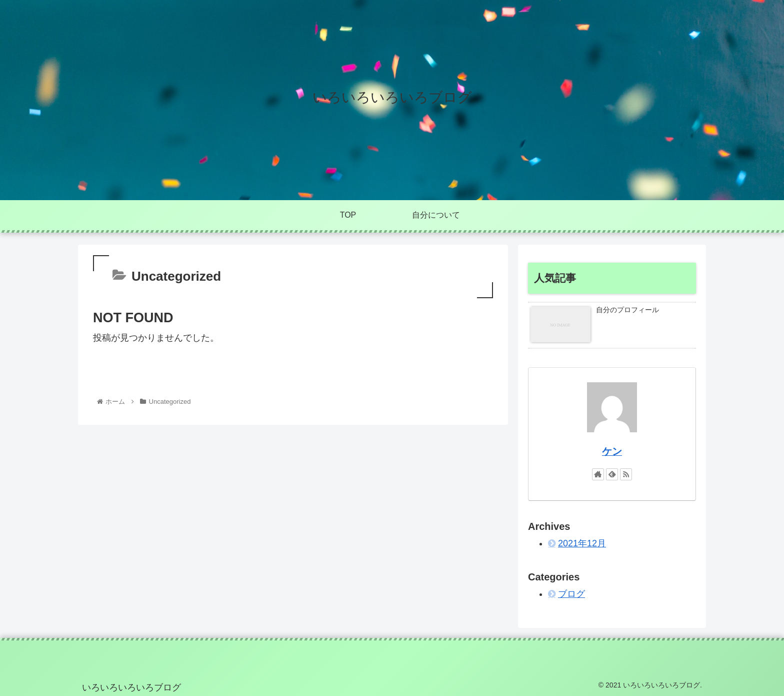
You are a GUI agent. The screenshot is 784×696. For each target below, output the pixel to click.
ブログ (571, 594)
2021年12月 (582, 543)
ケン (612, 451)
